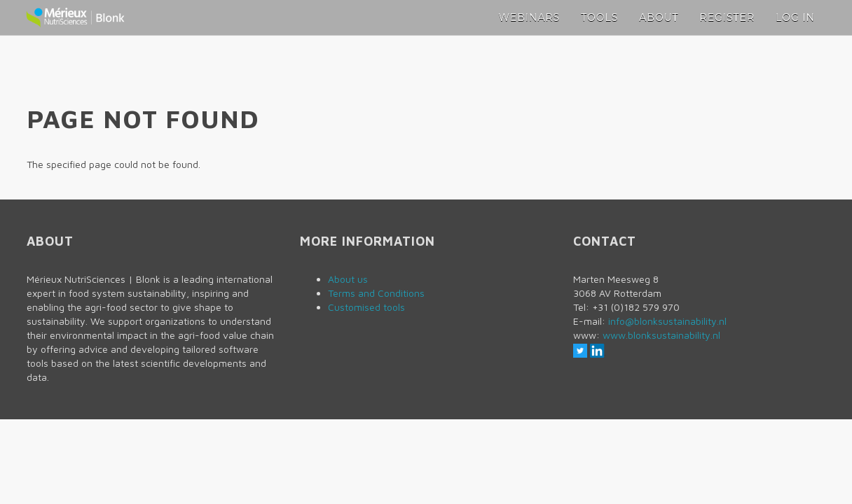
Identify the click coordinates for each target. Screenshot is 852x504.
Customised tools (366, 307)
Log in (795, 17)
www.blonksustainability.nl (661, 335)
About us (348, 279)
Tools (599, 17)
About (659, 17)
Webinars (530, 17)
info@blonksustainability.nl (667, 321)
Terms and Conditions (376, 293)
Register (728, 17)
